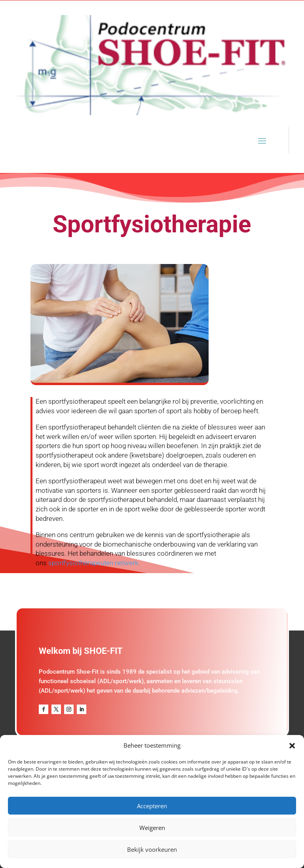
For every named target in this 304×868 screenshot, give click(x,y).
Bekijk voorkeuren (152, 849)
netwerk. (126, 563)
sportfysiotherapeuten (81, 563)
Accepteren (152, 806)
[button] (292, 746)
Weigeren (152, 828)
